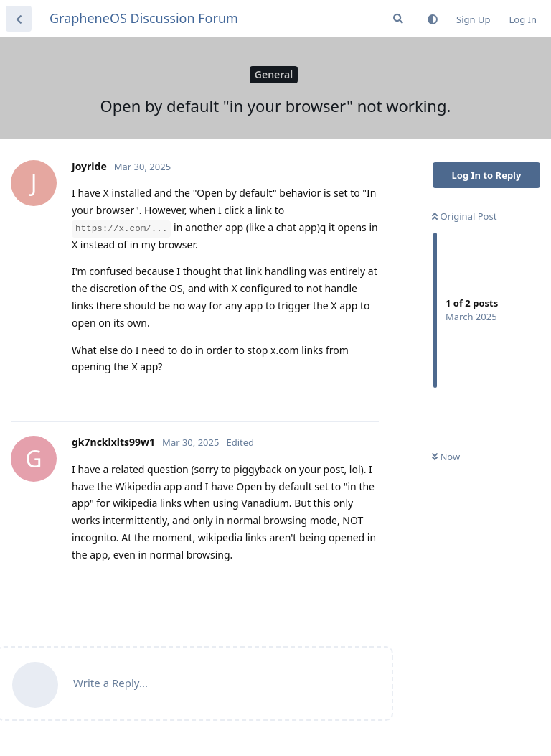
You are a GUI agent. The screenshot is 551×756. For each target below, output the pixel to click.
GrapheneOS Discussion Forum (144, 18)
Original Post (464, 216)
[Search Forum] (398, 19)
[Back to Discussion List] (19, 19)
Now (446, 457)
